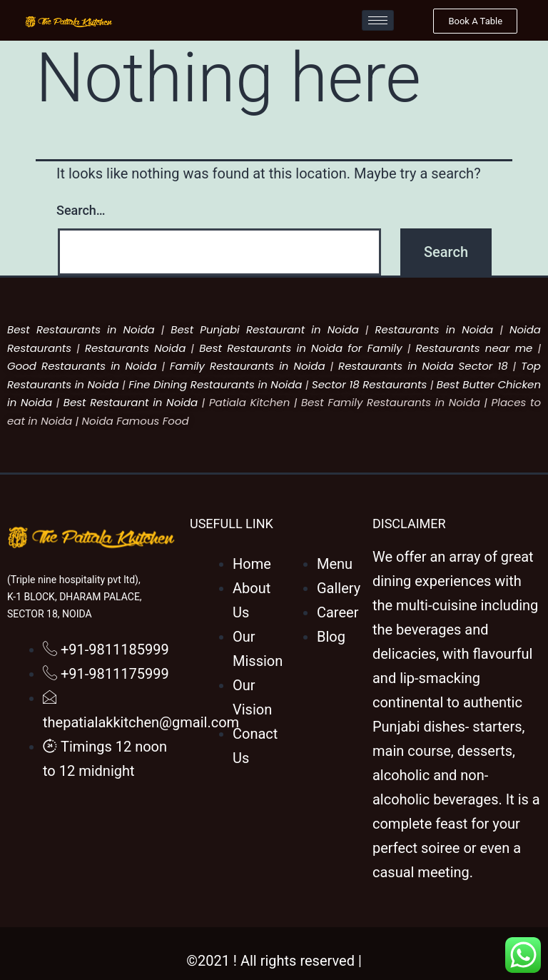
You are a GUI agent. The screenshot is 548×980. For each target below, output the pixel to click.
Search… (81, 210)
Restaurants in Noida (435, 329)
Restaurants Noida (135, 348)
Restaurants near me (474, 348)
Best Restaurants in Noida (81, 329)
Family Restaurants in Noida (248, 366)
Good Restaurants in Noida (82, 366)
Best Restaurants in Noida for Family (301, 348)
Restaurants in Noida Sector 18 (423, 366)
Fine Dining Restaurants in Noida (215, 384)
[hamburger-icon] (378, 20)
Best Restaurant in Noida (131, 402)
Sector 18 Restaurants (369, 384)
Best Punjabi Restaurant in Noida (265, 329)
